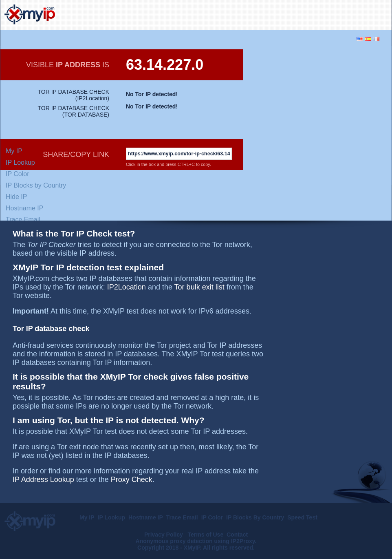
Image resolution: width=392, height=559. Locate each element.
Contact (237, 535)
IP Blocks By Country (255, 517)
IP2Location (92, 98)
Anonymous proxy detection (174, 541)
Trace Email (23, 220)
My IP (14, 151)
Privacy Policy (164, 535)
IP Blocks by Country (36, 185)
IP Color (18, 174)
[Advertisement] (292, 14)
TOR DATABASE (86, 115)
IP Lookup (20, 162)
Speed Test (302, 517)
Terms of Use (206, 535)
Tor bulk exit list (199, 287)
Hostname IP (24, 208)
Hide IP (16, 197)
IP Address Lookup (43, 479)
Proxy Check (132, 479)
